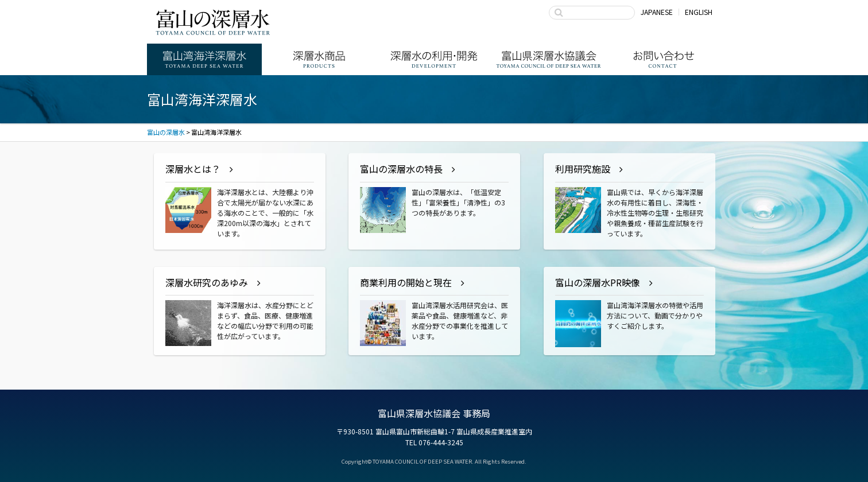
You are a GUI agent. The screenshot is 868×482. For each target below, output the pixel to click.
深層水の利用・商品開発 (434, 59)
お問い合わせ (664, 59)
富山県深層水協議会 (549, 59)
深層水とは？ (193, 169)
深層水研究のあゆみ (207, 282)
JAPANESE (657, 12)
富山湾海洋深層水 (204, 59)
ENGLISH (699, 12)
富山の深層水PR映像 (598, 282)
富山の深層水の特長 (401, 169)
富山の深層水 (213, 22)
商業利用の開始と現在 (406, 282)
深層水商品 (319, 59)
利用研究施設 (583, 169)
